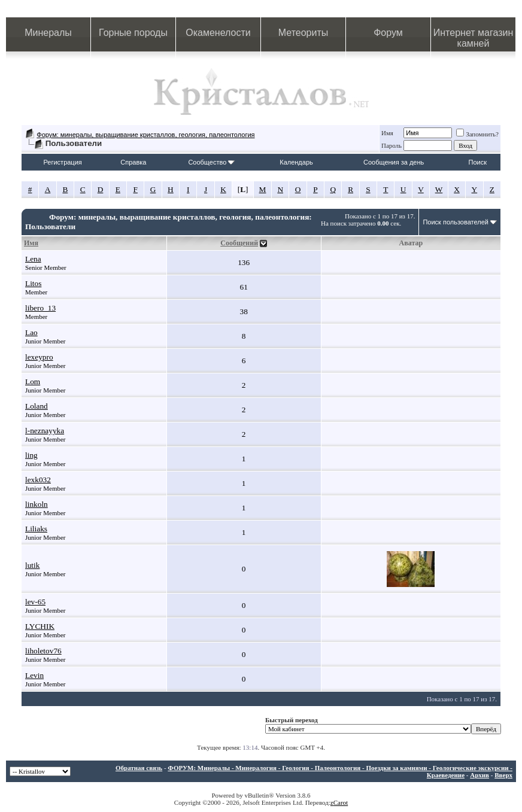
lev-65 (35, 602)
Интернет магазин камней (473, 38)
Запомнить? (477, 134)
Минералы (48, 33)
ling (31, 455)
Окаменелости (218, 33)
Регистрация (62, 162)
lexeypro (39, 357)
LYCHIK (40, 626)
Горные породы (133, 33)
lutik (32, 565)
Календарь (296, 162)
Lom (33, 381)
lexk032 (38, 480)
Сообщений (239, 243)
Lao (31, 332)
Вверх (503, 775)
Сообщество (211, 162)
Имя (387, 133)
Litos (33, 283)
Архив (479, 775)
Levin (34, 675)
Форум (388, 33)
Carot (341, 802)
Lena (33, 259)
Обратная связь (139, 768)
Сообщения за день (394, 162)
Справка (133, 162)
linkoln (37, 504)
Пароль (391, 145)
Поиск (478, 162)
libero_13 (40, 308)
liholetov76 (43, 651)
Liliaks (36, 529)
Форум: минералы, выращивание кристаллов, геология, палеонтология (145, 135)
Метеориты (303, 33)
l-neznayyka (45, 431)
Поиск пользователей (456, 222)
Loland (37, 406)
